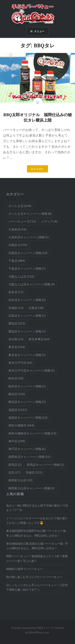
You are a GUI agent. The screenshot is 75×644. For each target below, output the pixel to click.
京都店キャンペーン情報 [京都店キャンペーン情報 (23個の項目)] (28, 253)
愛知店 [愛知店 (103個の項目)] (17, 323)
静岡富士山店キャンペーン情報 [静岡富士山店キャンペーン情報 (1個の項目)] (31, 488)
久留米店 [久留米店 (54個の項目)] (17, 229)
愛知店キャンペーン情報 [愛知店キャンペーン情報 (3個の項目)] (27, 331)
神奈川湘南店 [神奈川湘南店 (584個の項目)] (21, 425)
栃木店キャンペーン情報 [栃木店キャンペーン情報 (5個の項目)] (27, 386)
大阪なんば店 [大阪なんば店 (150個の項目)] (21, 276)
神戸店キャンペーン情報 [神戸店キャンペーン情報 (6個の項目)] (27, 449)
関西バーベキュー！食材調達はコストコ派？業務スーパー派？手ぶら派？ (37, 558)
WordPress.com (39, 632)
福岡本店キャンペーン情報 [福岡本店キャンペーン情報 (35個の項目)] (29, 457)
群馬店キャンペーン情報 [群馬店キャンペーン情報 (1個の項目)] (45, 465)
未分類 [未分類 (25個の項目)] (16, 339)
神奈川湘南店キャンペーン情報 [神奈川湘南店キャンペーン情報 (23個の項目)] (32, 433)
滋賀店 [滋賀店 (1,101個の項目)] (18, 410)
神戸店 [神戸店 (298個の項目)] (17, 441)
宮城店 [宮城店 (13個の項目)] (16, 308)
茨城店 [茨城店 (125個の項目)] (34, 472)
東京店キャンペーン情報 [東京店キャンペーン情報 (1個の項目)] (27, 355)
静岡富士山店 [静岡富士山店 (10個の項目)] (20, 480)
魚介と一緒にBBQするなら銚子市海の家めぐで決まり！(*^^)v (37, 508)
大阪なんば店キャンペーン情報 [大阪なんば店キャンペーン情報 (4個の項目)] (31, 284)
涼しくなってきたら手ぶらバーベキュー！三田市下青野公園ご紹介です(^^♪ (37, 587)
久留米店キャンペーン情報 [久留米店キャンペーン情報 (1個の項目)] (28, 237)
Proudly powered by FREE (27, 628)
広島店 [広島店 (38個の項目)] (36, 308)
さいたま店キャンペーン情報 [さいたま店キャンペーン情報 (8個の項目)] (30, 214)
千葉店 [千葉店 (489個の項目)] (17, 261)
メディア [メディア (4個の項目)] (49, 221)
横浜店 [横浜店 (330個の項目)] (17, 394)
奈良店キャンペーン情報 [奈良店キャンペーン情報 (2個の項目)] (27, 300)
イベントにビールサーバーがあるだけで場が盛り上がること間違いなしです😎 (37, 520)
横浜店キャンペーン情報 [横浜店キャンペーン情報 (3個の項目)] (27, 402)
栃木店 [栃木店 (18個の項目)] (16, 378)
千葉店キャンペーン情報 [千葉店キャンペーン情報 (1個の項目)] (27, 268)
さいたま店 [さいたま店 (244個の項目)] (20, 206)
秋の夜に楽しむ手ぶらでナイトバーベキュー (34, 577)
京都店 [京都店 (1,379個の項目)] (18, 245)
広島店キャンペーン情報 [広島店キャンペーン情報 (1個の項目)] (27, 316)
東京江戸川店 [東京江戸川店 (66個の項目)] (20, 363)
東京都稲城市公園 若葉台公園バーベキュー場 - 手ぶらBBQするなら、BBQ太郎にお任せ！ (37, 546)
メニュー (39, 31)
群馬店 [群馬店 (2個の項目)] (15, 465)
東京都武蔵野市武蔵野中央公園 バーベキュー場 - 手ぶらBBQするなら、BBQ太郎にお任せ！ (37, 533)
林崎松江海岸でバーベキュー (24, 569)
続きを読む (38, 169)
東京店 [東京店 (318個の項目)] (17, 347)
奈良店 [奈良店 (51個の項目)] (16, 292)
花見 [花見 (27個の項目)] (14, 472)
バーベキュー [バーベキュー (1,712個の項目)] (22, 221)
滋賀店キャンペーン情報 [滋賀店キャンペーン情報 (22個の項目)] (28, 417)
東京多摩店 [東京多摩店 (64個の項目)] (39, 339)
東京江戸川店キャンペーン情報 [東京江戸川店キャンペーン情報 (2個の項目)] (31, 370)
